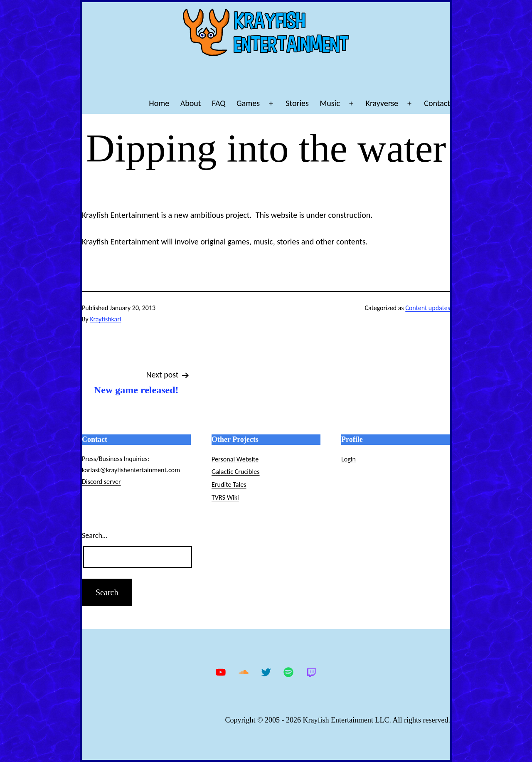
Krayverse (382, 103)
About (191, 103)
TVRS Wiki (225, 497)
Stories (297, 103)
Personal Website (235, 459)
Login (349, 459)
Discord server (101, 482)
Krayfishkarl (105, 319)
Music (330, 103)
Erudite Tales (229, 485)
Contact (437, 103)
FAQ (219, 103)
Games (248, 103)
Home (159, 103)
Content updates (428, 308)
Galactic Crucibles (236, 472)
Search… (95, 535)
